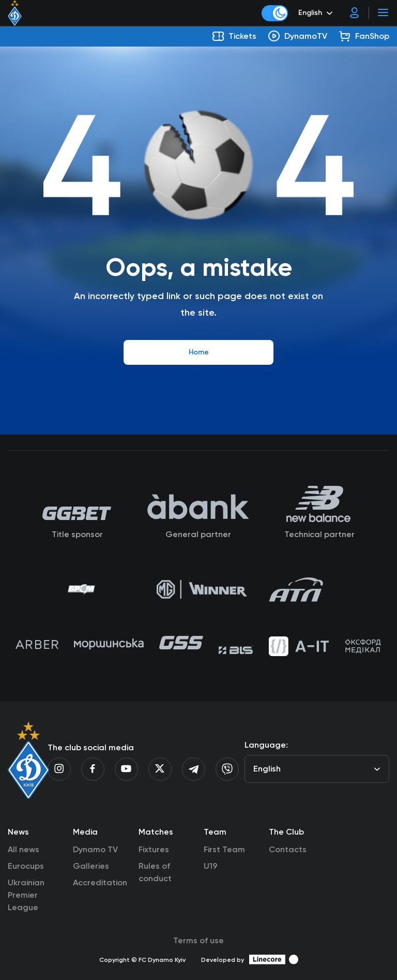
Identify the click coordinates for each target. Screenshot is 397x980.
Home (199, 352)
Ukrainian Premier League (26, 895)
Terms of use (198, 940)
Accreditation (100, 882)
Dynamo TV (95, 849)
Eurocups (26, 866)
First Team (224, 849)
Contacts (288, 849)
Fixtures (154, 849)
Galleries (91, 866)
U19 (211, 866)
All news (24, 849)
